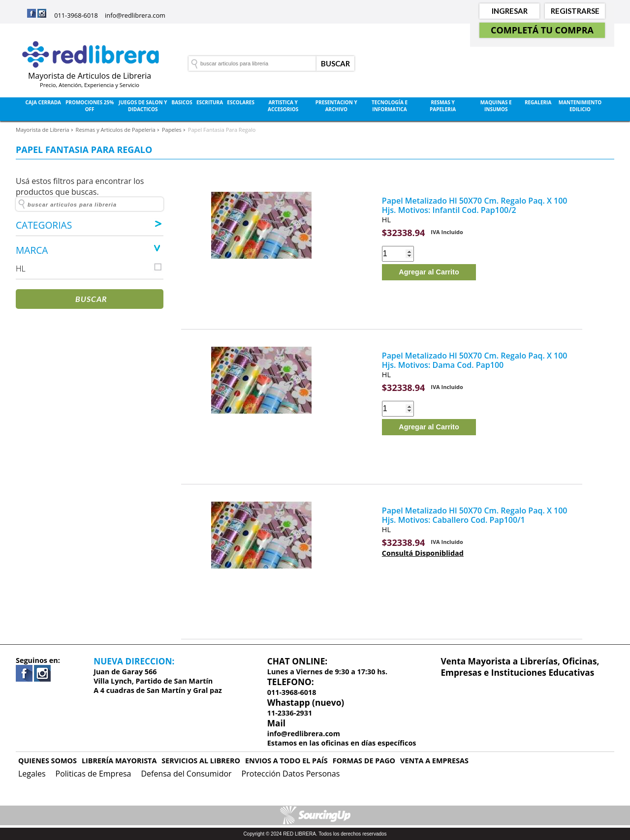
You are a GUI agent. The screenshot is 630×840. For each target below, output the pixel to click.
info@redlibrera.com (135, 15)
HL (386, 220)
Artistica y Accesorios (283, 106)
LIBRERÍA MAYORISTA (119, 761)
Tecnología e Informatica (390, 106)
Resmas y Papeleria (443, 106)
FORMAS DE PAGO (364, 761)
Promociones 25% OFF (90, 106)
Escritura (210, 102)
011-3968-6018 (76, 15)
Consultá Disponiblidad (423, 553)
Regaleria (538, 102)
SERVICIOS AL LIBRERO (201, 761)
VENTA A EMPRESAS (434, 761)
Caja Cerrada (43, 102)
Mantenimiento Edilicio (580, 106)
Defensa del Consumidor (186, 774)
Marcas (303, 131)
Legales (32, 774)
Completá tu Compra (542, 30)
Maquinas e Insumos (496, 106)
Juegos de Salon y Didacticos (143, 106)
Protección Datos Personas (291, 774)
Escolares (241, 102)
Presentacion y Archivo (336, 106)
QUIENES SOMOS (47, 761)
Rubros (327, 131)
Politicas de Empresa (94, 774)
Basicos (182, 102)
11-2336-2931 (290, 713)
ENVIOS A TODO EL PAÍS (286, 761)
